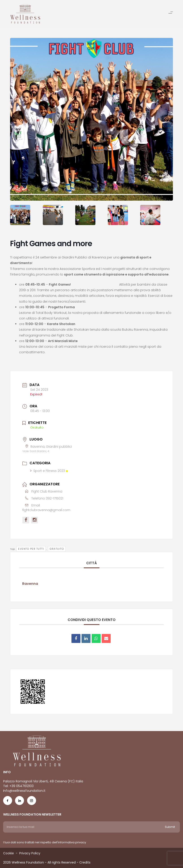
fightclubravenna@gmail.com (46, 510)
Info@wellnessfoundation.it (24, 791)
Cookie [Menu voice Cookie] (9, 853)
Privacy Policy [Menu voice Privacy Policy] (30, 853)
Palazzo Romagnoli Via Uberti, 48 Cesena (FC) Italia (43, 781)
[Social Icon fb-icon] (8, 802)
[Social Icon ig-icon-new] (32, 802)
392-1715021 (55, 498)
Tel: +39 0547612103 (18, 786)
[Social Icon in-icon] (19, 802)
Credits (85, 862)
